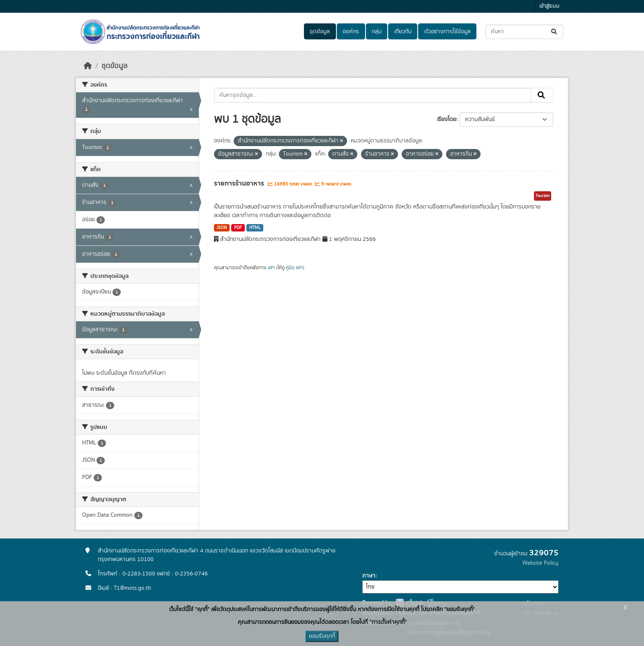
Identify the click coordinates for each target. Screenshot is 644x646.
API (271, 268)
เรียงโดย (447, 119)
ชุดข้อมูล (320, 32)
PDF (238, 228)
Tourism (543, 196)
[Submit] (555, 32)
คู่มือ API (294, 268)
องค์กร (351, 32)
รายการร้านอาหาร (240, 183)
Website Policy (540, 563)
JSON (222, 228)
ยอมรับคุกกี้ (322, 636)
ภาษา (369, 576)
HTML (255, 228)
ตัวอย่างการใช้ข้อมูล (447, 32)
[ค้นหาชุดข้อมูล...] (524, 32)
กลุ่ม (377, 32)
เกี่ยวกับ (403, 32)
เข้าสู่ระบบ (549, 6)
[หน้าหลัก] (88, 66)
